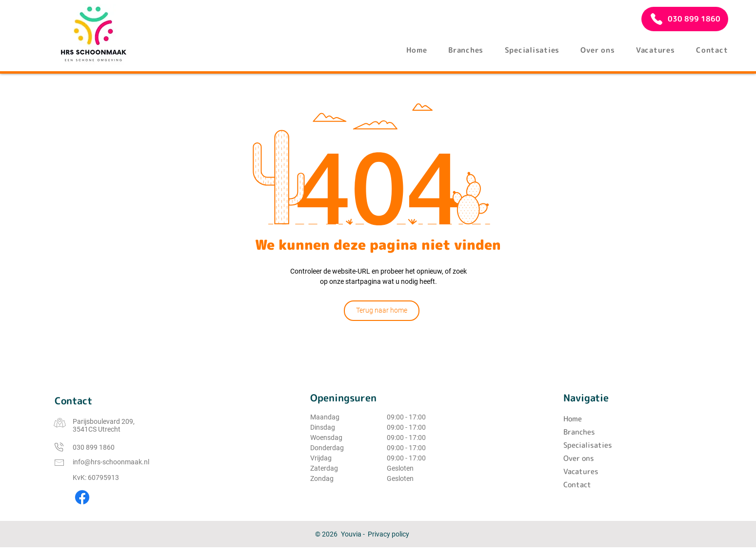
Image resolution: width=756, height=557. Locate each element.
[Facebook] (82, 497)
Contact (577, 485)
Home (573, 419)
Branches (579, 432)
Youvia (351, 534)
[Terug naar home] (382, 311)
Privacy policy (388, 534)
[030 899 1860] (685, 19)
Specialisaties (588, 445)
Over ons (579, 458)
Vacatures (581, 471)
